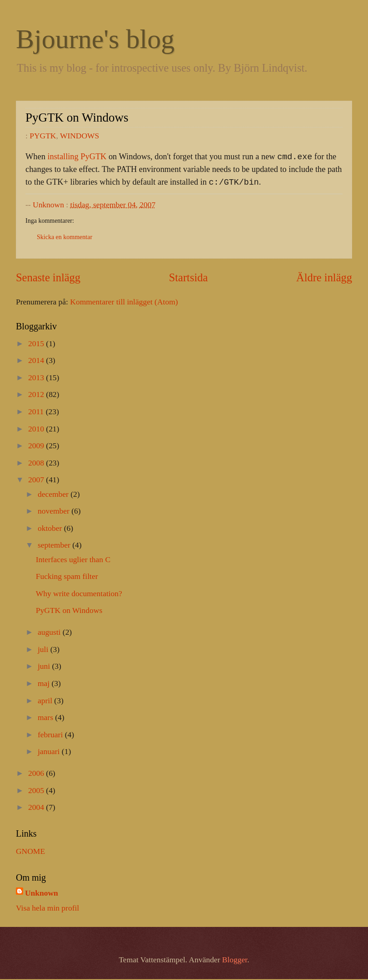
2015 (37, 344)
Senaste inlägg (48, 278)
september (55, 546)
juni (45, 667)
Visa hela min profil (47, 909)
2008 (37, 464)
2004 (37, 808)
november (55, 512)
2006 (37, 774)
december (54, 495)
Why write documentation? (79, 594)
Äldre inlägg (324, 278)
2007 (37, 480)
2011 (37, 412)
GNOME (30, 852)
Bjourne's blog (95, 39)
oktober (51, 529)
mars (46, 718)
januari (50, 752)
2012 (37, 395)
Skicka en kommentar (65, 238)
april (46, 701)
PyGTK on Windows (69, 611)
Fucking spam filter (67, 577)
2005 (37, 791)
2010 (37, 430)
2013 (37, 378)
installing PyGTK (77, 157)
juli (44, 650)
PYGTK (43, 136)
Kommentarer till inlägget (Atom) (124, 303)
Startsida (189, 278)
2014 (37, 361)
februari (51, 735)
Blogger (235, 960)
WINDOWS (80, 136)
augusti (50, 633)
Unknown (42, 894)
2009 (37, 446)
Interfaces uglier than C (73, 560)
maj (45, 684)
